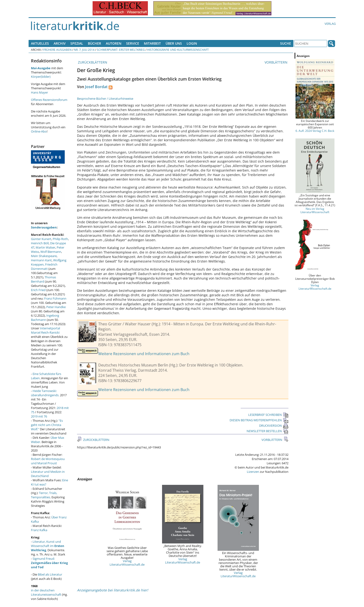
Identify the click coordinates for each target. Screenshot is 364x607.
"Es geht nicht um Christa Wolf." (47, 425)
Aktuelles (40, 43)
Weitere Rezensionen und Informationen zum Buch (144, 354)
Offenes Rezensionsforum (49, 100)
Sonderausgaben (44, 227)
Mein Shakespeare (44, 256)
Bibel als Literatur (50, 574)
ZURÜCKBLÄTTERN (92, 62)
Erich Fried (38, 290)
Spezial (77, 43)
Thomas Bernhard (43, 279)
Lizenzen (253, 472)
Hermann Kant (41, 260)
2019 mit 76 (39, 416)
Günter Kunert (41, 239)
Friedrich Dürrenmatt (44, 267)
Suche (286, 43)
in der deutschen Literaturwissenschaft (46, 592)
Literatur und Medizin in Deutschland (48, 474)
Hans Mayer (39, 92)
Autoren (114, 43)
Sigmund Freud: (49, 563)
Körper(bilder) (41, 77)
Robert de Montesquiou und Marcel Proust (48, 461)
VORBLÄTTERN (276, 62)
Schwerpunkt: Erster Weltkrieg (121, 50)
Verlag (330, 24)
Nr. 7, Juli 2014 (84, 50)
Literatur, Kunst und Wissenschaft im (48, 546)
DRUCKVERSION (274, 426)
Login (192, 43)
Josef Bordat (96, 87)
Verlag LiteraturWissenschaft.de (127, 563)
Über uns (174, 43)
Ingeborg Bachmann (45, 318)
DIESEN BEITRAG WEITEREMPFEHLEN (259, 420)
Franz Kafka (39, 530)
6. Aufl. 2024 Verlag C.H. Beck (315, 131)
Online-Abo (39, 131)
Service (133, 43)
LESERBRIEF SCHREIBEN (268, 415)
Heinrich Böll (40, 243)
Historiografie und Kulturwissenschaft (178, 50)
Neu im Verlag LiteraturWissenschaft (315, 210)
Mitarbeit (152, 43)
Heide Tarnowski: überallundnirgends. (45, 393)
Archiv (60, 43)
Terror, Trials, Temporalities (44, 495)
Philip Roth (60, 239)
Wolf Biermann (51, 252)
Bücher (94, 43)
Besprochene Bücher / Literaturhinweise (105, 99)
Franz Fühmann (55, 298)
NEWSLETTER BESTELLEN (268, 431)
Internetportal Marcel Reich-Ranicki (45, 330)
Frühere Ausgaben (57, 50)
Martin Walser (45, 247)
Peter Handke (56, 307)
